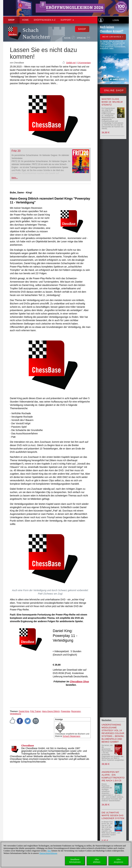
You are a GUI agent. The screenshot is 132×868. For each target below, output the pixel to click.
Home (25, 20)
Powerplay (65, 711)
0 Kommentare (84, 63)
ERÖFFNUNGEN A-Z (45, 20)
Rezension (76, 711)
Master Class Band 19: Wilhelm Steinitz (112, 102)
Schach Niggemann (72, 736)
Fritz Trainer (35, 711)
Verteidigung (15, 714)
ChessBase (28, 746)
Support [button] (67, 20)
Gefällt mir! (71, 63)
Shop (11, 20)
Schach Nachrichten (36, 33)
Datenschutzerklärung (48, 853)
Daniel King (24, 711)
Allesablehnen (97, 861)
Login (116, 20)
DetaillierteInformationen (75, 861)
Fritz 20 (16, 151)
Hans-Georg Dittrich (51, 711)
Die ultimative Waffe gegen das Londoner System (113, 815)
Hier (49, 851)
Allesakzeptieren (118, 861)
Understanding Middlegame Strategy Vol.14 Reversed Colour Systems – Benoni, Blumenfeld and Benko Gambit (113, 733)
